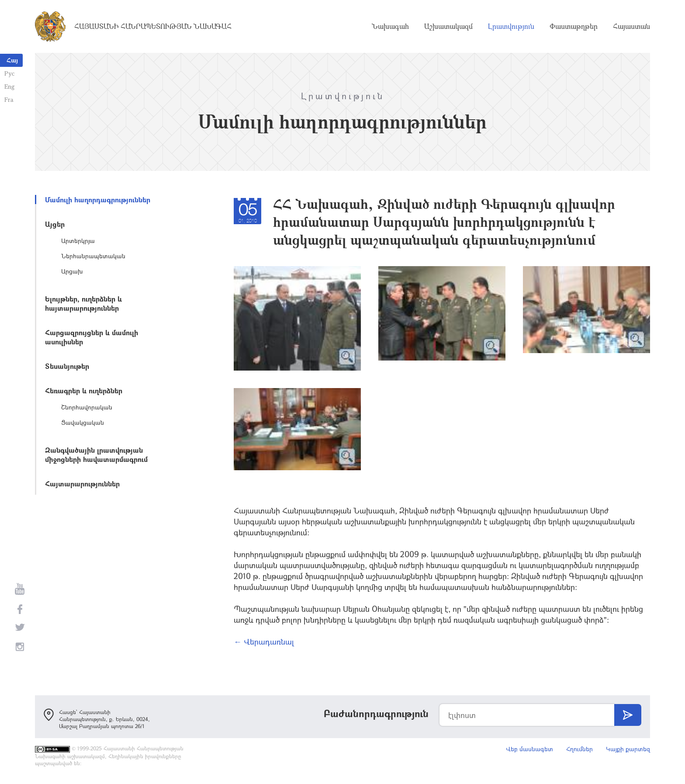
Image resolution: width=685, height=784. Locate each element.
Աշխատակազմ (448, 26)
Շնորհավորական (87, 407)
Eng (9, 86)
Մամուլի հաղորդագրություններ (98, 199)
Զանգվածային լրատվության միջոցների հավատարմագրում (96, 454)
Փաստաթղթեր (574, 26)
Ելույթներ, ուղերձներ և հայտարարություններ (83, 303)
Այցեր (55, 224)
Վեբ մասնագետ (529, 749)
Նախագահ (390, 26)
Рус (9, 73)
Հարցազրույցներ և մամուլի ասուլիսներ (92, 337)
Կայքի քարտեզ (628, 749)
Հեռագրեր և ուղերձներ (84, 390)
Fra (9, 99)
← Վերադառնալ (264, 642)
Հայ (12, 60)
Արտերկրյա (78, 241)
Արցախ (72, 271)
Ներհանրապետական (93, 256)
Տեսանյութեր (67, 366)
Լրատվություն (511, 26)
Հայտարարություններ (82, 484)
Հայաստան (631, 26)
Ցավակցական (83, 422)
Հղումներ (579, 749)
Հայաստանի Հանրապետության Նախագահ (153, 26)
